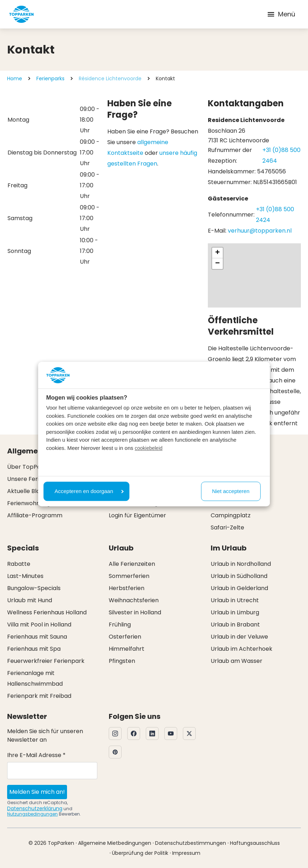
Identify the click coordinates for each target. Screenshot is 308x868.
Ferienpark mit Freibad (39, 696)
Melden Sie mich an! (37, 792)
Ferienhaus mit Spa (34, 649)
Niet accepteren (231, 491)
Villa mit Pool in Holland (39, 625)
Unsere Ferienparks (35, 479)
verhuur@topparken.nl (260, 231)
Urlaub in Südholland (239, 576)
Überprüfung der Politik (140, 853)
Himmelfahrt (127, 649)
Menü (281, 14)
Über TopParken (30, 467)
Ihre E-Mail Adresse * (36, 755)
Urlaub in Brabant (235, 625)
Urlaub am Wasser (237, 661)
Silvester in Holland (135, 612)
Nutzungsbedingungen (32, 814)
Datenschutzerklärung (35, 808)
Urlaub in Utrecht (235, 600)
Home (15, 78)
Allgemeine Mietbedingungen (115, 843)
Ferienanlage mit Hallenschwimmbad (35, 678)
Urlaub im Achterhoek (242, 649)
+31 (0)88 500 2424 (275, 215)
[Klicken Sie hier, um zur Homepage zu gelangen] (21, 14)
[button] (217, 253)
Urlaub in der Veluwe (239, 637)
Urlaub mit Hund (30, 600)
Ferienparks (50, 78)
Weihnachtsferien (134, 600)
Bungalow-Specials (34, 588)
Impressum (186, 853)
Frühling (120, 625)
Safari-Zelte (227, 527)
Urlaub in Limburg (235, 612)
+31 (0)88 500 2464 (281, 155)
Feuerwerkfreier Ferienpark (46, 661)
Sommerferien (129, 576)
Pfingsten (122, 661)
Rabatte (19, 564)
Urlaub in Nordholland (241, 564)
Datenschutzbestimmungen (191, 843)
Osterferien (125, 637)
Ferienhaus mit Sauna (37, 637)
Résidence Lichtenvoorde (110, 78)
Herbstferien (127, 588)
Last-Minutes (25, 576)
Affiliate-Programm (35, 515)
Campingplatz (231, 515)
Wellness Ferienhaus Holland (47, 612)
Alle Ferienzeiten (132, 564)
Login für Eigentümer (137, 515)
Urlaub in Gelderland (239, 588)
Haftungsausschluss (255, 843)
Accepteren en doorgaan (89, 491)
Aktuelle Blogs (27, 491)
